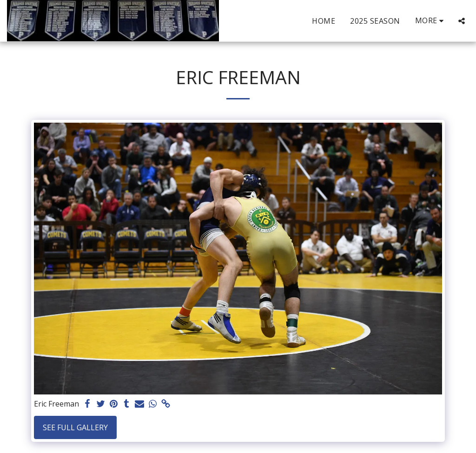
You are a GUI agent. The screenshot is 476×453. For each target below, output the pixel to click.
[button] (462, 21)
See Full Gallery (75, 427)
